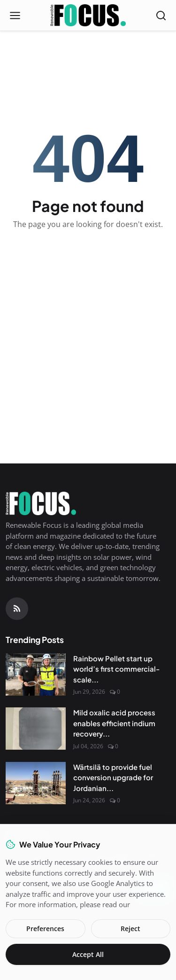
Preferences (45, 929)
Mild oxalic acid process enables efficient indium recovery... (114, 723)
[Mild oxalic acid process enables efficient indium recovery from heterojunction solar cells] (36, 729)
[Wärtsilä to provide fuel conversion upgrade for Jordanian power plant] (36, 783)
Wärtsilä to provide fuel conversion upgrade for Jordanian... (113, 777)
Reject (130, 929)
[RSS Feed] (17, 609)
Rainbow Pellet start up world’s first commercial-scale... (116, 669)
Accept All (88, 954)
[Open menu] (15, 16)
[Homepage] (88, 16)
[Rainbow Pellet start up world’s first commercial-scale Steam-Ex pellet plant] (36, 674)
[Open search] (161, 16)
